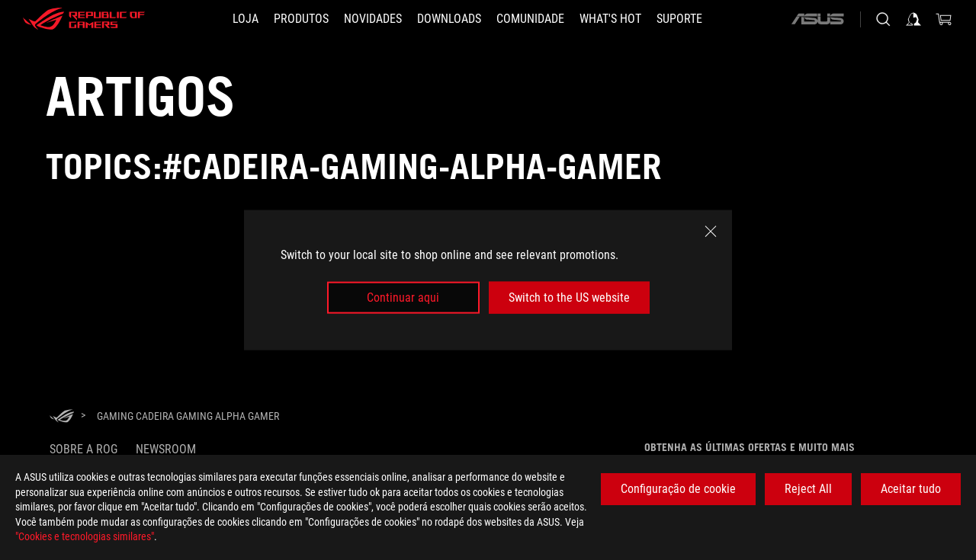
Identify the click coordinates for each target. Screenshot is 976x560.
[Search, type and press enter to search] (883, 19)
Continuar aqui (403, 298)
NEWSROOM (166, 449)
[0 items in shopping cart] (944, 19)
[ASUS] (817, 19)
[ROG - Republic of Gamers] (84, 19)
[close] (711, 231)
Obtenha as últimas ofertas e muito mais (750, 447)
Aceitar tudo (911, 489)
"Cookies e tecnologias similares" (85, 536)
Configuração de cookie (678, 489)
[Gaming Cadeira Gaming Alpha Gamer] (188, 416)
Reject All (808, 489)
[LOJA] (246, 19)
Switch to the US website (569, 298)
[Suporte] (679, 19)
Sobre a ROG (83, 449)
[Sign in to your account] (913, 19)
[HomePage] (62, 417)
